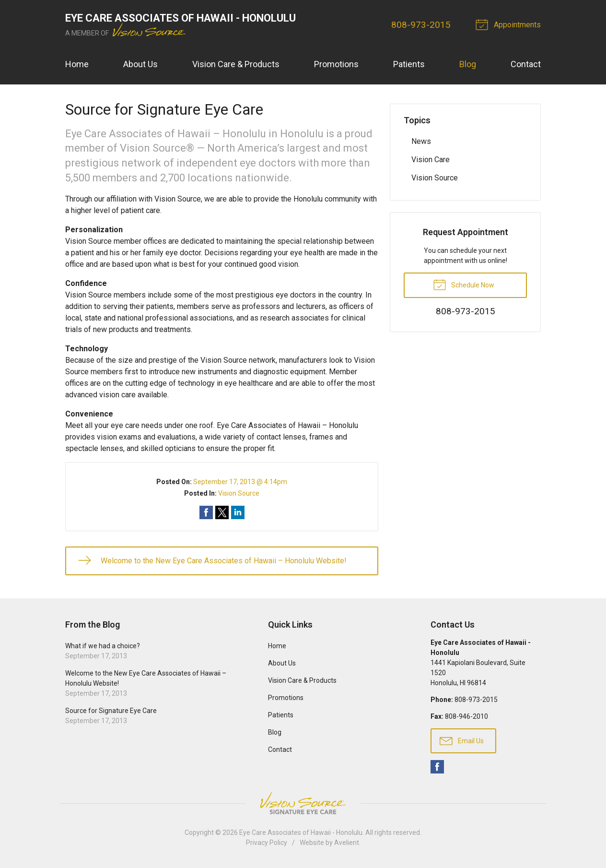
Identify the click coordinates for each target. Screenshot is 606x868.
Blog (468, 64)
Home (77, 64)
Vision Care (431, 160)
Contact (526, 64)
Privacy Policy (267, 843)
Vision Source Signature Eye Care (303, 803)
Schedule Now (464, 284)
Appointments (510, 24)
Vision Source (239, 493)
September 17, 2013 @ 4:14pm (240, 482)
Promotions (336, 64)
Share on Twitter (222, 512)
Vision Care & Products (236, 64)
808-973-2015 (421, 25)
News (421, 141)
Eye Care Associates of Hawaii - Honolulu (301, 832)
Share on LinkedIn (238, 512)
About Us (140, 64)
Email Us (462, 740)
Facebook (437, 767)
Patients (409, 64)
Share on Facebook (206, 512)
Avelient (347, 843)
